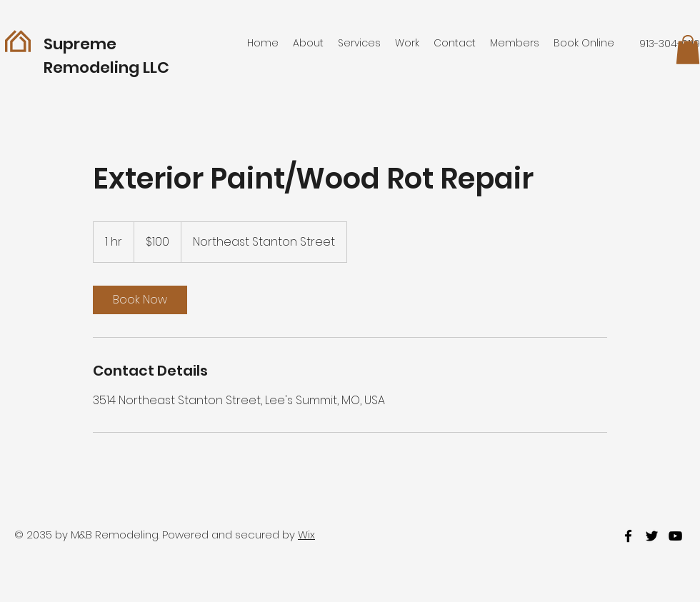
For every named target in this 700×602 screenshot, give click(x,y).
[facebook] (628, 536)
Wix (306, 535)
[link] (140, 300)
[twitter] (652, 536)
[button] (688, 50)
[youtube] (675, 536)
